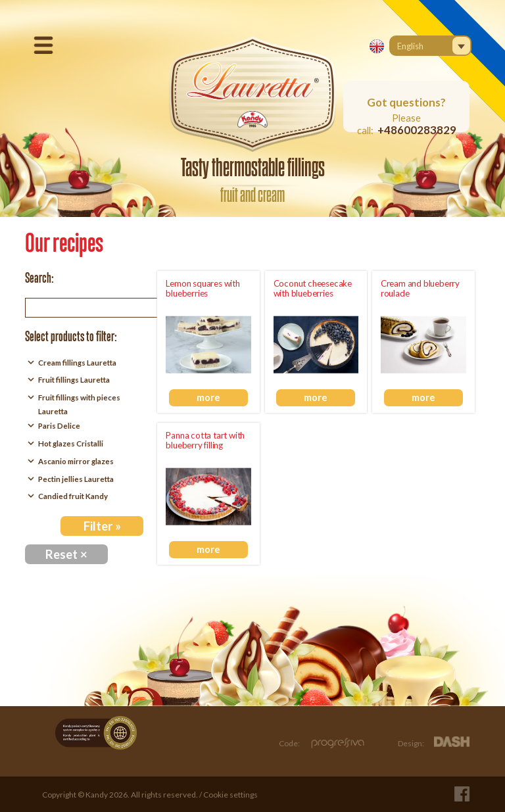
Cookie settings (230, 795)
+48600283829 (417, 130)
